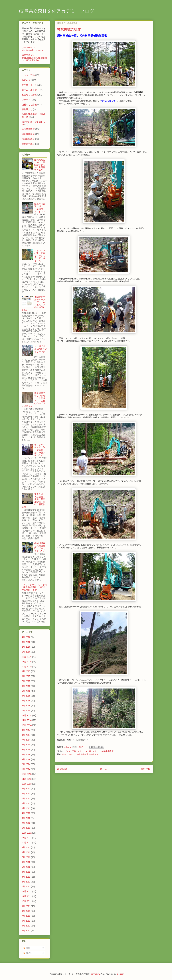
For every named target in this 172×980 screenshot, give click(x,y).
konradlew (95, 974)
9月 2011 (26, 906)
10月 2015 (27, 667)
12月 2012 (27, 833)
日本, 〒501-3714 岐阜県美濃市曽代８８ (80, 754)
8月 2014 (26, 735)
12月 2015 (27, 657)
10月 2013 (27, 784)
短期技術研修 (28, 134)
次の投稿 (62, 769)
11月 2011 (27, 896)
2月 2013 (26, 823)
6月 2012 (26, 862)
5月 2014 (26, 750)
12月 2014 (27, 715)
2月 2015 (26, 706)
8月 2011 (26, 911)
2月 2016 (26, 647)
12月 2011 (27, 891)
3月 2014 (26, 759)
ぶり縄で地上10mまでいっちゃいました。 (41, 350)
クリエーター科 (84, 751)
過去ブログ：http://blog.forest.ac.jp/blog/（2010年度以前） (34, 58)
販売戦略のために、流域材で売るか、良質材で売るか (40, 165)
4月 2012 (26, 872)
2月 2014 (26, 764)
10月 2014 (27, 725)
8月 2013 (26, 794)
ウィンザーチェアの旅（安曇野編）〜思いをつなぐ (40, 450)
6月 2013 (26, 803)
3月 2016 (26, 642)
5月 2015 (26, 691)
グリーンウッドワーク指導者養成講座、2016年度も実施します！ (34, 587)
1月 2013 (26, 828)
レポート (96, 751)
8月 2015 (26, 676)
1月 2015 (26, 711)
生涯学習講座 (28, 129)
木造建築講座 (28, 139)
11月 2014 (27, 720)
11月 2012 (27, 838)
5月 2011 (26, 926)
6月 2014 (26, 745)
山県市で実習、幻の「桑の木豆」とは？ (40, 208)
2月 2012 (26, 882)
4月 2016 (26, 637)
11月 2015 (27, 662)
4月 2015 (26, 696)
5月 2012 (26, 867)
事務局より (27, 109)
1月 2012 (26, 886)
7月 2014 (26, 740)
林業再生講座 (107, 751)
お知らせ (26, 80)
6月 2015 (26, 686)
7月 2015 (26, 681)
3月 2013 (26, 818)
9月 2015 (26, 671)
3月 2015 (26, 701)
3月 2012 (26, 877)
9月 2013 (26, 789)
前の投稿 (146, 769)
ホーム (104, 769)
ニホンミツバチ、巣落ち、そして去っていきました (40, 256)
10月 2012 (27, 842)
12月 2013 (27, 774)
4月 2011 (26, 931)
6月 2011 (26, 921)
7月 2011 (26, 916)
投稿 (27, 948)
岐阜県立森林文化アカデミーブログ (57, 11)
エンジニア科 (70, 751)
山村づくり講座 (29, 105)
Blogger (120, 974)
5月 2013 (26, 808)
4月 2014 (26, 754)
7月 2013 (26, 798)
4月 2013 (26, 813)
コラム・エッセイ (30, 90)
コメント (29, 953)
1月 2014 (26, 769)
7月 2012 (26, 857)
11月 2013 (27, 779)
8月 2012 (26, 852)
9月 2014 (26, 730)
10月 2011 (27, 901)
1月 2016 (26, 652)
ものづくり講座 (29, 95)
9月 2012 (26, 847)
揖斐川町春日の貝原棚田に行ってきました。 (40, 547)
